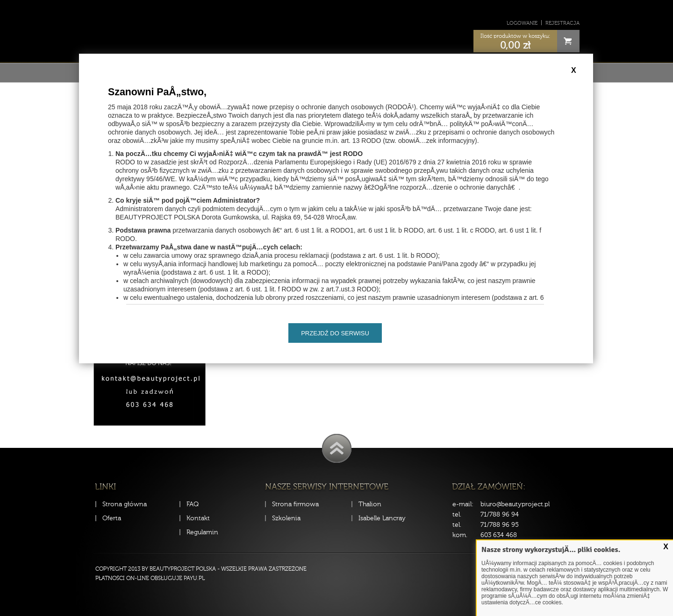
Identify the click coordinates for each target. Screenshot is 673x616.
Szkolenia (286, 518)
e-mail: (463, 504)
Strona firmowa (295, 504)
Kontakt (198, 518)
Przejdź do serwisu (335, 333)
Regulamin (202, 532)
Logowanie (522, 23)
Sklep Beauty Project (337, 30)
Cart (568, 41)
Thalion (370, 504)
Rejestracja (562, 23)
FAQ (193, 504)
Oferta (112, 518)
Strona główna (125, 504)
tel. (457, 514)
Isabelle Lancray (382, 518)
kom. (460, 535)
